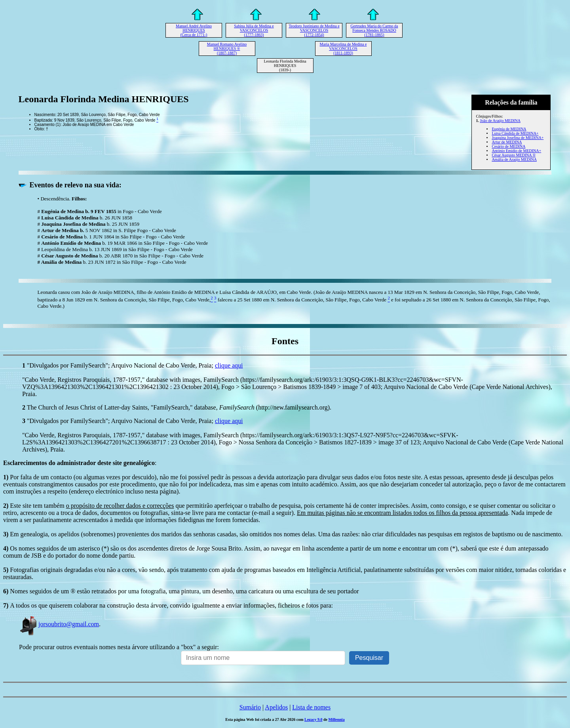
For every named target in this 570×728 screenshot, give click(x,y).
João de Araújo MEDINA (500, 121)
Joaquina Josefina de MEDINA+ (518, 138)
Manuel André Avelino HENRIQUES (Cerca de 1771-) (194, 30)
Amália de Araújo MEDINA (514, 159)
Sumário (250, 707)
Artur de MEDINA (507, 142)
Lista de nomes (311, 707)
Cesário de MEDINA (508, 146)
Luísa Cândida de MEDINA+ (515, 133)
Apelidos (276, 707)
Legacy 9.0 (313, 719)
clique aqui (229, 365)
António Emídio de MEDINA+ (516, 151)
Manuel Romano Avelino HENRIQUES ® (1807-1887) (227, 49)
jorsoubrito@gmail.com (59, 624)
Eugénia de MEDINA (509, 129)
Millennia (337, 719)
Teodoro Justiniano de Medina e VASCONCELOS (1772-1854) (314, 30)
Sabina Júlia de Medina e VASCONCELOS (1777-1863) (254, 30)
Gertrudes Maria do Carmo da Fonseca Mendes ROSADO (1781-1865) (374, 30)
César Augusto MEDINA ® (514, 155)
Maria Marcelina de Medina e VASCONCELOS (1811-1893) (343, 49)
